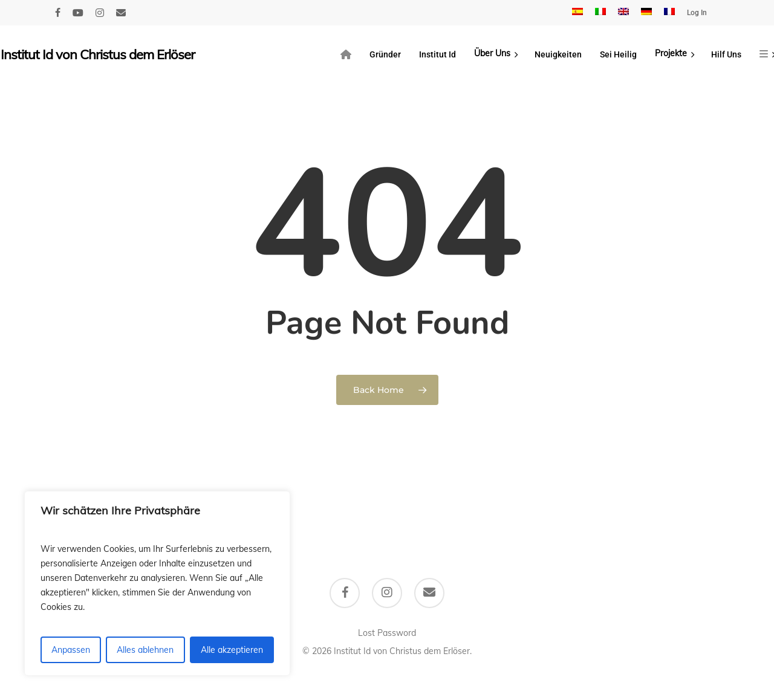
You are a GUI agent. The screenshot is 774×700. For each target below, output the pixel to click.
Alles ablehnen (145, 650)
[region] (157, 583)
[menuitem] (577, 13)
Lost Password (387, 633)
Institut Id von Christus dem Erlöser (98, 54)
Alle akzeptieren (232, 650)
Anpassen (71, 650)
